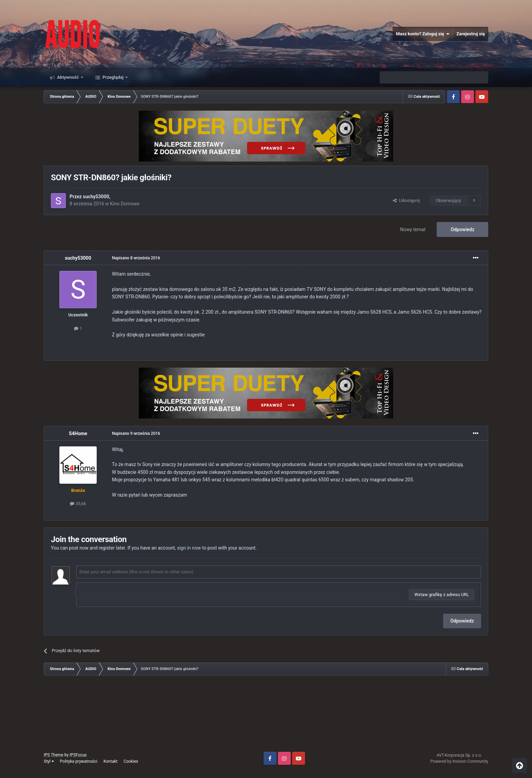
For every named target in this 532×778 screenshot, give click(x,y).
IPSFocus (78, 755)
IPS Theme (54, 755)
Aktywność (68, 77)
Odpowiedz (462, 229)
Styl (49, 761)
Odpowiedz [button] (462, 621)
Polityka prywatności (79, 761)
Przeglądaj (113, 77)
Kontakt (110, 761)
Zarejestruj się (471, 34)
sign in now (189, 548)
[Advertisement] (266, 716)
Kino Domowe (125, 204)
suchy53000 (96, 197)
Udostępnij (406, 200)
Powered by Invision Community (459, 761)
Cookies (131, 761)
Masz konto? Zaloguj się (423, 34)
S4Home (78, 433)
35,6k (78, 504)
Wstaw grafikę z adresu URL (442, 595)
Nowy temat (413, 229)
